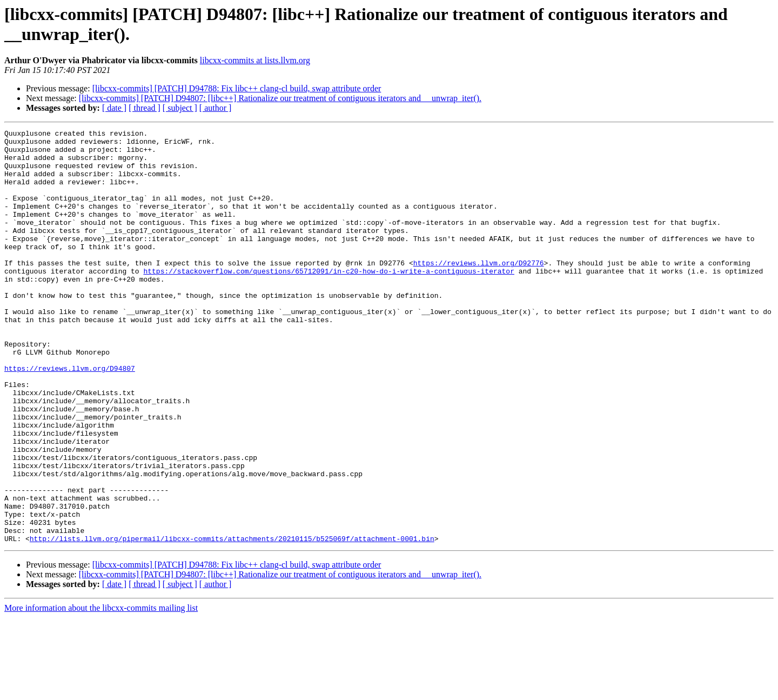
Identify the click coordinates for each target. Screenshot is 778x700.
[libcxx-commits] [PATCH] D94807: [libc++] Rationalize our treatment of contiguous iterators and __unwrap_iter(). (280, 98)
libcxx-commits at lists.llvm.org (255, 60)
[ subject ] (180, 108)
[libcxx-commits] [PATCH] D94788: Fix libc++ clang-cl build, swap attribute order (237, 88)
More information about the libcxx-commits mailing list (101, 691)
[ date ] (114, 108)
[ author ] (216, 108)
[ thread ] (145, 108)
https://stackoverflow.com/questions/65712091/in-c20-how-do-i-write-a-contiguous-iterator (328, 300)
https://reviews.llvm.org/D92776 (479, 290)
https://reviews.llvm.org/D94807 (70, 417)
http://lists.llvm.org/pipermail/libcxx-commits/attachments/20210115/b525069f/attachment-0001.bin (232, 621)
